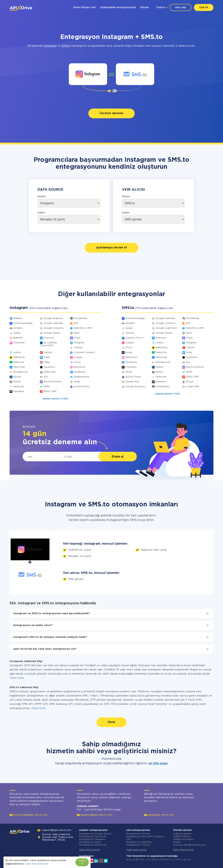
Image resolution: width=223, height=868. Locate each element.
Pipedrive (19, 391)
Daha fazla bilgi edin (37, 864)
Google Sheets (52, 333)
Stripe (77, 338)
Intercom (49, 338)
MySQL (17, 377)
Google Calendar (53, 323)
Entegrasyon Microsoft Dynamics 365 (145, 838)
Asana (17, 333)
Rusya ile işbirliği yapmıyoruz (190, 845)
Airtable (18, 328)
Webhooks (50, 372)
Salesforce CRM (83, 328)
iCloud (190, 382)
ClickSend (19, 343)
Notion (17, 382)
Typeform (49, 367)
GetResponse (81, 377)
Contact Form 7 (135, 338)
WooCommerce (53, 382)
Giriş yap (180, 7)
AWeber (18, 318)
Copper (78, 357)
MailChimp (19, 357)
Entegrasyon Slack (90, 842)
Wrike (47, 387)
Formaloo (131, 367)
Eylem (41, 213)
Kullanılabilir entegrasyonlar (118, 7)
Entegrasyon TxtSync (139, 845)
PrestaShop (193, 318)
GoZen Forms (82, 387)
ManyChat (19, 367)
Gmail (77, 382)
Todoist (48, 353)
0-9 (188, 860)
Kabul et (82, 862)
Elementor (80, 367)
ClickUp (78, 348)
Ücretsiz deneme (111, 113)
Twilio (47, 362)
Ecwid (129, 353)
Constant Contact (84, 353)
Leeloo (17, 353)
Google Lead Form (166, 328)
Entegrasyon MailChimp (93, 845)
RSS (76, 323)
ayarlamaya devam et (112, 248)
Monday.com (21, 372)
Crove (77, 362)
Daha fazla (17, 678)
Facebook (79, 372)
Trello (47, 357)
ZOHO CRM (50, 391)
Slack (77, 333)
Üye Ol (204, 7)
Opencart (19, 387)
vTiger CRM (193, 387)
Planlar (145, 7)
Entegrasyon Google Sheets (95, 834)
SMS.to (66, 46)
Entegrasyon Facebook (93, 837)
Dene (111, 722)
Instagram (50, 46)
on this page (158, 763)
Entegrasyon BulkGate (139, 842)
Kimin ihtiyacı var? (85, 7)
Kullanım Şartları (182, 834)
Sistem (42, 197)
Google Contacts (53, 328)
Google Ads (132, 382)
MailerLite (19, 362)
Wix (46, 377)
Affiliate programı (183, 839)
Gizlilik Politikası (182, 837)
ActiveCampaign (23, 323)
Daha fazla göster (90, 850)
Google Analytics (53, 318)
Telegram (79, 343)
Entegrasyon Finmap (138, 834)
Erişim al (118, 457)
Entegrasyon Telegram (92, 839)
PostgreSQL (81, 318)
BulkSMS (18, 338)
